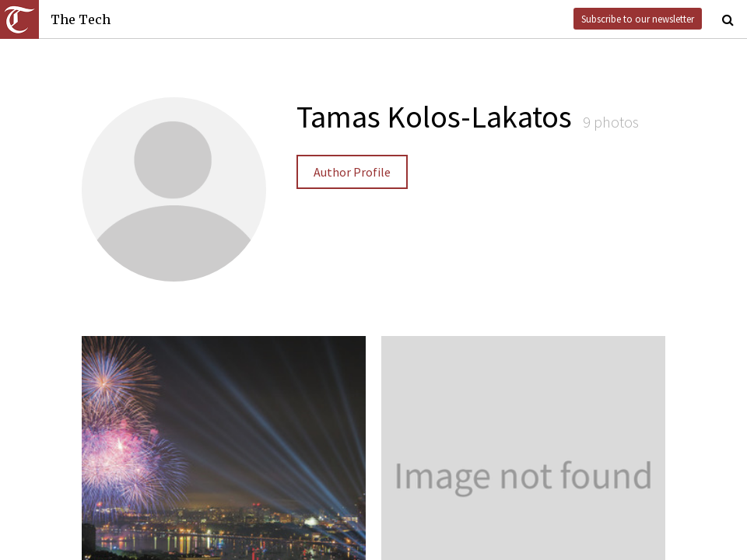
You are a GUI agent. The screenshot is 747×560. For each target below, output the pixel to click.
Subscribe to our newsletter (638, 19)
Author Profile (352, 172)
